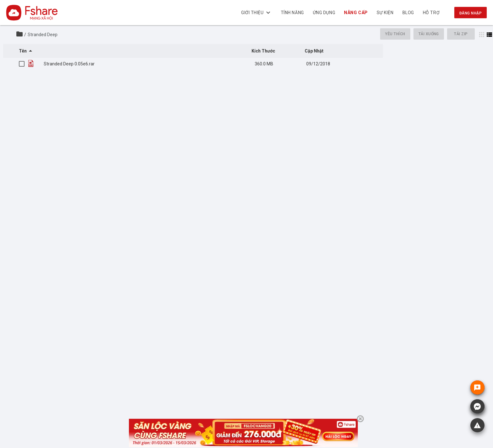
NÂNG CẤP (356, 13)
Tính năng (292, 13)
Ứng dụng (324, 13)
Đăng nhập (471, 13)
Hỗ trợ (431, 13)
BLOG (408, 13)
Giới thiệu (257, 13)
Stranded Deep (43, 35)
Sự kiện (385, 13)
